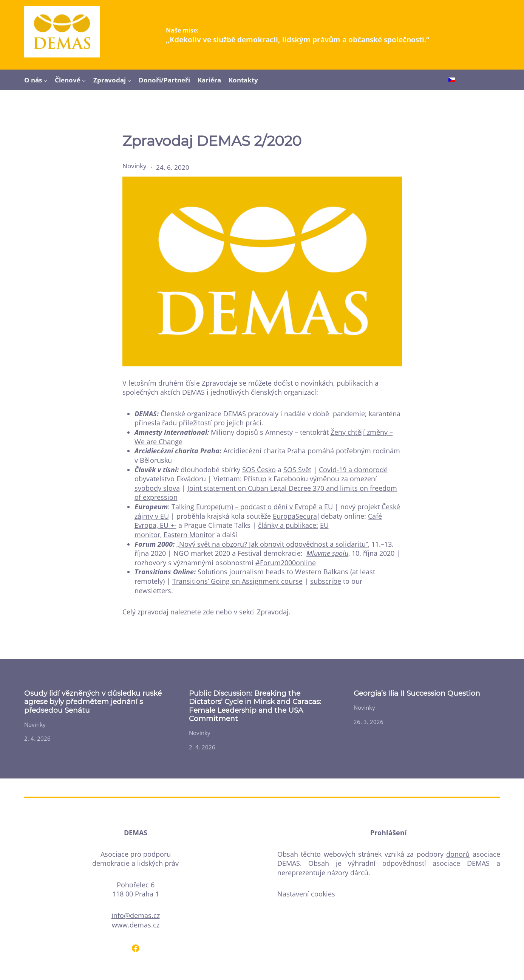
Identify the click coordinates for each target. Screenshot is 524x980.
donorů (458, 854)
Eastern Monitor (189, 535)
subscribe (326, 581)
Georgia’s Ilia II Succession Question (417, 693)
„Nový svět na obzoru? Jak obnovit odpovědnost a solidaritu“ (272, 544)
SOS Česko (259, 470)
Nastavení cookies (306, 894)
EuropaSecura (295, 516)
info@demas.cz (136, 915)
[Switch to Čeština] (452, 81)
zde (208, 612)
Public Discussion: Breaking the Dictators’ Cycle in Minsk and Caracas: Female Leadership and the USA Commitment (255, 706)
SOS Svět (297, 470)
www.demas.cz (136, 925)
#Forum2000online (286, 563)
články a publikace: (288, 525)
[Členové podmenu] (84, 80)
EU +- (167, 525)
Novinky (134, 166)
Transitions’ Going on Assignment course (237, 581)
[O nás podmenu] (45, 80)
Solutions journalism (231, 572)
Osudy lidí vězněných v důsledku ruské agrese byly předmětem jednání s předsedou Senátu (93, 702)
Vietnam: (229, 479)
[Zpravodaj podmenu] (129, 80)
